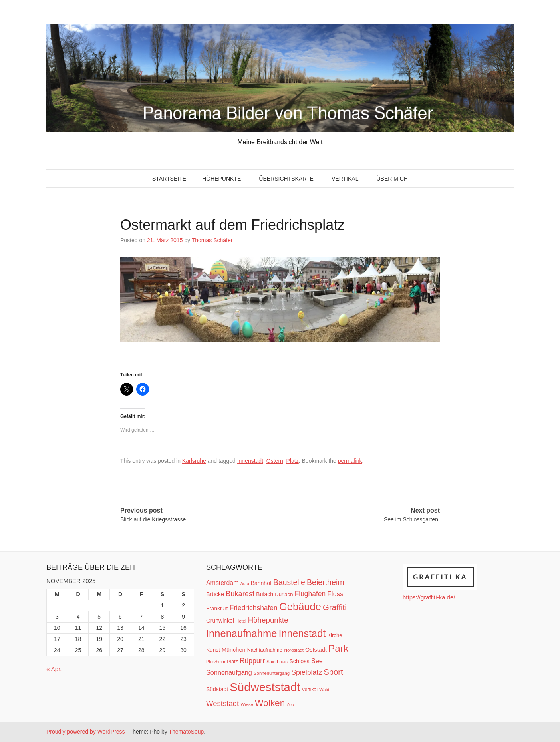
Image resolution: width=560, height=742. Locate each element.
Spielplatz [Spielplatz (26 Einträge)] (307, 672)
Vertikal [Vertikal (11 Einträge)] (310, 690)
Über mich (392, 179)
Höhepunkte (221, 179)
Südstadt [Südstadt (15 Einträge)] (217, 689)
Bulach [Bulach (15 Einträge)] (265, 594)
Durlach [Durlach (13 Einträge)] (284, 594)
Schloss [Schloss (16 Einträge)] (299, 661)
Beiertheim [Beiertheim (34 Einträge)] (326, 582)
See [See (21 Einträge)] (317, 661)
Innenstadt (250, 461)
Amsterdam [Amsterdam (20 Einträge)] (222, 583)
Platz (293, 461)
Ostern (275, 461)
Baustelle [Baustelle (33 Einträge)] (289, 582)
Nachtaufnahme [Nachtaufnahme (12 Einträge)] (265, 650)
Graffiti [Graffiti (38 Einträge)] (335, 607)
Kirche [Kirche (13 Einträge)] (335, 635)
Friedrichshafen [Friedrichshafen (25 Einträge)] (254, 608)
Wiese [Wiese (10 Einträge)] (247, 704)
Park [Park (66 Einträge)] (338, 648)
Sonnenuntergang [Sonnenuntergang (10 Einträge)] (272, 673)
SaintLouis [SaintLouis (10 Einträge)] (277, 662)
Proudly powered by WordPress (86, 732)
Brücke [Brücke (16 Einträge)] (215, 594)
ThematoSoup (186, 732)
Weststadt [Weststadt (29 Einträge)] (222, 703)
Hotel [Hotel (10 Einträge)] (241, 621)
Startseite (169, 179)
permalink (350, 461)
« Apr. (54, 669)
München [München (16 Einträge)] (233, 650)
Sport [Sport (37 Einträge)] (333, 672)
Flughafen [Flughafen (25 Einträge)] (310, 594)
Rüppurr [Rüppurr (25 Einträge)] (252, 661)
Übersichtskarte (286, 179)
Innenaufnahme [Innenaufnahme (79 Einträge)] (241, 633)
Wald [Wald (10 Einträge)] (324, 690)
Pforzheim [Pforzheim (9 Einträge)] (216, 662)
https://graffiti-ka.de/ (429, 597)
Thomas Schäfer (212, 240)
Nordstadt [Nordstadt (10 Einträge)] (294, 650)
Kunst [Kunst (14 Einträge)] (213, 650)
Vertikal (345, 179)
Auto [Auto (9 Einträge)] (245, 583)
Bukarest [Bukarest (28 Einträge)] (240, 594)
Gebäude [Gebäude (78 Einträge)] (300, 607)
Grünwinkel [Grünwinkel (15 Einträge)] (220, 621)
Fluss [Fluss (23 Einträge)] (335, 594)
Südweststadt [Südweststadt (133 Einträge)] (265, 687)
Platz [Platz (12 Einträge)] (232, 662)
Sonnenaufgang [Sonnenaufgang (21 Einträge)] (229, 672)
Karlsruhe (194, 461)
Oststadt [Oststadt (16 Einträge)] (316, 650)
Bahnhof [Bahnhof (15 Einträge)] (261, 583)
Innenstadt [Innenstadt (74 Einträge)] (302, 633)
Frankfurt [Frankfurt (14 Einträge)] (217, 608)
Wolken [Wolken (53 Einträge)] (270, 703)
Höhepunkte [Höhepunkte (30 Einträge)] (268, 620)
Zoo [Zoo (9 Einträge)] (290, 704)
